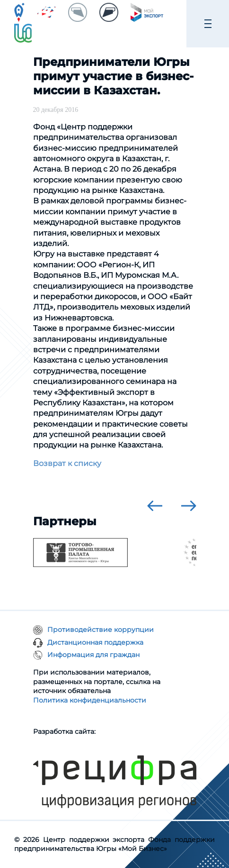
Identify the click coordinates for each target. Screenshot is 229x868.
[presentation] (155, 506)
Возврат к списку (67, 463)
